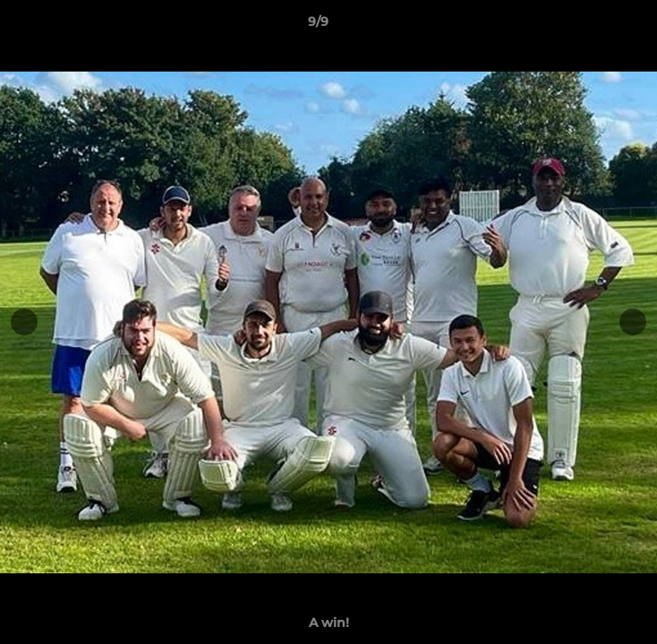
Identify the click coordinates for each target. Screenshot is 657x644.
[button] (593, 26)
